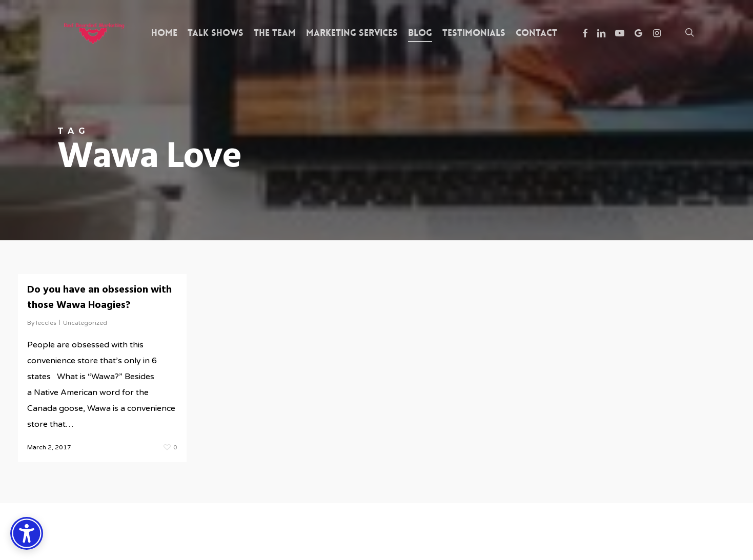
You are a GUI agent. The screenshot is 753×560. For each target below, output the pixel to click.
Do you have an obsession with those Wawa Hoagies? (99, 298)
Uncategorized (85, 323)
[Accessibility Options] (27, 533)
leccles (46, 323)
